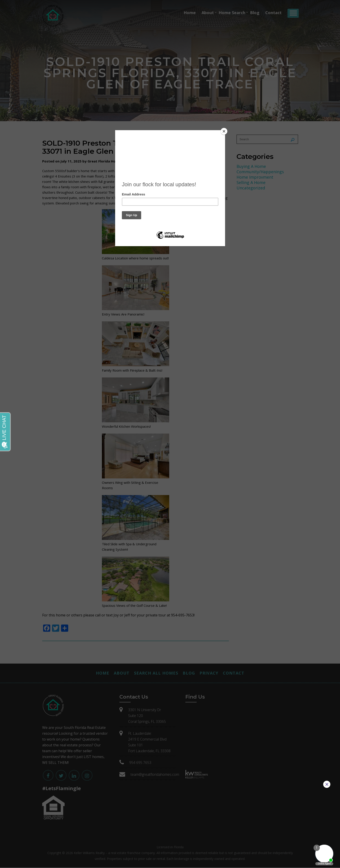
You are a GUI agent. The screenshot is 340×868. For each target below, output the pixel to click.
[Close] (224, 131)
